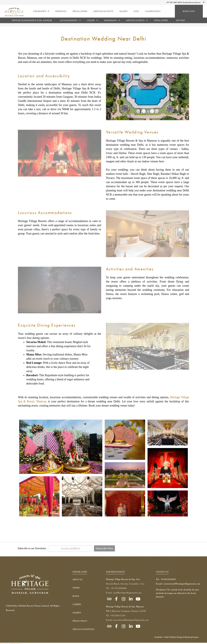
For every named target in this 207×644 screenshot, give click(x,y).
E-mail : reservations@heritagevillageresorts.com (178, 584)
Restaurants (110, 20)
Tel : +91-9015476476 (166, 579)
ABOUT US (77, 579)
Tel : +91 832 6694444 (116, 588)
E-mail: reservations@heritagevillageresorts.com (127, 620)
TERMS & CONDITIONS (83, 629)
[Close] (204, 2)
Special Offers (80, 11)
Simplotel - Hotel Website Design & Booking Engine (177, 637)
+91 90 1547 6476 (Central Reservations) (183, 2)
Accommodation (69, 20)
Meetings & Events (103, 11)
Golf (136, 11)
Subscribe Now (104, 548)
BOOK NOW (189, 11)
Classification (153, 11)
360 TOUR (180, 20)
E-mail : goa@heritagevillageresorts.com (124, 593)
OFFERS (76, 588)
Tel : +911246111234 (116, 616)
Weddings (61, 11)
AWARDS (77, 613)
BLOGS (76, 596)
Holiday (91, 20)
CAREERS (77, 604)
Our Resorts (41, 11)
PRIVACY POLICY (80, 621)
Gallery (123, 11)
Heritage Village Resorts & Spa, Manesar (32, 20)
